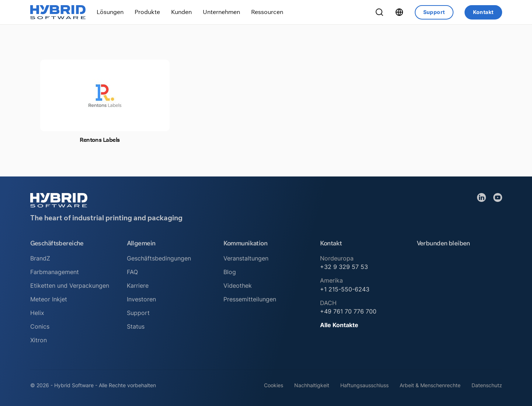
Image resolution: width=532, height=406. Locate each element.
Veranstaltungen (246, 258)
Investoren (141, 299)
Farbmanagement (55, 272)
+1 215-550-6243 (345, 289)
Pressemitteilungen (250, 299)
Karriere (138, 286)
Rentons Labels (100, 140)
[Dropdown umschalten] (110, 12)
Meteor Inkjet (49, 299)
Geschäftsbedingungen (159, 258)
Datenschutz (487, 385)
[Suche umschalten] (379, 12)
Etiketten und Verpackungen (70, 286)
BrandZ (40, 258)
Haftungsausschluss (364, 385)
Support (434, 12)
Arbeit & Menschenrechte (430, 385)
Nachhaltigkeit (312, 385)
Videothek (238, 286)
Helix (37, 313)
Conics (40, 326)
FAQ (132, 272)
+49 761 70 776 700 (348, 311)
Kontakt (483, 12)
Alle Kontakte (339, 325)
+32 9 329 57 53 (344, 267)
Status (136, 326)
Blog (230, 272)
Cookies (274, 385)
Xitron (39, 340)
